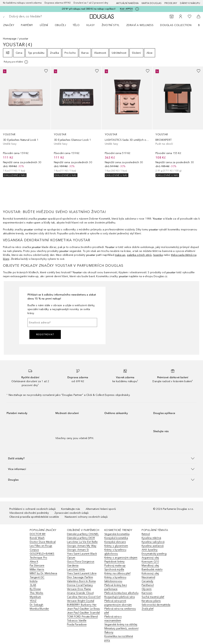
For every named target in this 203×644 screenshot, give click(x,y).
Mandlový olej (150, 565)
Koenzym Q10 (150, 562)
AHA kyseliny (150, 550)
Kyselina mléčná (151, 538)
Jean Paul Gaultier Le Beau (83, 609)
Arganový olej (150, 558)
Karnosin (147, 593)
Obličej (60, 25)
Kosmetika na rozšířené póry (119, 638)
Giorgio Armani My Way (82, 546)
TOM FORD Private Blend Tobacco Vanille (82, 619)
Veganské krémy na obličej (121, 624)
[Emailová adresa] (62, 322)
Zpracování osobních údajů (71, 513)
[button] (101, 458)
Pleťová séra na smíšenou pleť (120, 611)
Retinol (146, 534)
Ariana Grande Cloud (80, 593)
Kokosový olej (150, 573)
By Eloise (35, 589)
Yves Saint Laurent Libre (82, 573)
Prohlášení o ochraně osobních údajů (32, 509)
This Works (37, 593)
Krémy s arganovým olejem (121, 558)
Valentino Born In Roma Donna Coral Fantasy (81, 583)
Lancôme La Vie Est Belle (82, 542)
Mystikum (35, 597)
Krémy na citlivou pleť (117, 573)
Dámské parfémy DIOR (81, 538)
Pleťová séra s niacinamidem (113, 619)
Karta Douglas (152, 3)
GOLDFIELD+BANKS (42, 554)
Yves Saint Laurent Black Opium (82, 556)
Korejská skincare (115, 542)
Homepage (10, 39)
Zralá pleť (148, 609)
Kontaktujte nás (71, 509)
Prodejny (171, 3)
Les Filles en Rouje (41, 546)
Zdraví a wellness (140, 25)
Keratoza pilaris (151, 601)
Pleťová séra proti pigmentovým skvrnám (118, 603)
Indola (34, 581)
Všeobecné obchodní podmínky (29, 513)
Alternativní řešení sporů (101, 509)
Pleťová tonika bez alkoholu (121, 593)
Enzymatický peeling (154, 554)
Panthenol (148, 585)
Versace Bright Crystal (81, 601)
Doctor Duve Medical (43, 542)
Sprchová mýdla (114, 569)
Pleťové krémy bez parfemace (116, 587)
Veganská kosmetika (117, 534)
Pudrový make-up (115, 565)
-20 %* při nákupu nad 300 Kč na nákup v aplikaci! (88, 9)
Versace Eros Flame (79, 589)
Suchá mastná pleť (153, 597)
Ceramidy (148, 581)
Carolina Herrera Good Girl (84, 597)
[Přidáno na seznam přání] (46, 71)
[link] (25, 122)
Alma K (34, 562)
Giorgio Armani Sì (78, 550)
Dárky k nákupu (190, 3)
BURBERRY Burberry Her (82, 605)
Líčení (44, 25)
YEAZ (33, 601)
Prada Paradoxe (77, 624)
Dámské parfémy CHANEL (83, 534)
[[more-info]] (16, 62)
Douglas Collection (176, 25)
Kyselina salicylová (153, 542)
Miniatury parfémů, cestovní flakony (121, 630)
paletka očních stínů (139, 255)
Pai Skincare (37, 565)
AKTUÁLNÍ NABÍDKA (127, 3)
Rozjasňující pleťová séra (120, 597)
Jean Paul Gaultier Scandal (83, 613)
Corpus (34, 550)
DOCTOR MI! (38, 534)
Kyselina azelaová (153, 546)
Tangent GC (37, 577)
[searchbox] (36, 16)
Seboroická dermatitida (156, 605)
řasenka (158, 255)
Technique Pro (39, 558)
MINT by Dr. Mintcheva (43, 573)
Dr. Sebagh (37, 605)
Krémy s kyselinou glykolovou (115, 552)
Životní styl (111, 25)
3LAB (33, 585)
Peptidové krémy (115, 562)
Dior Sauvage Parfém (80, 577)
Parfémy (27, 25)
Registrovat (45, 334)
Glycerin (147, 589)
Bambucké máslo (152, 569)
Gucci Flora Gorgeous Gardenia (81, 564)
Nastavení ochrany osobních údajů (86, 517)
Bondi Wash (37, 538)
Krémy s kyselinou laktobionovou (115, 579)
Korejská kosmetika (116, 538)
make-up (120, 255)
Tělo (76, 25)
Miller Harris (37, 569)
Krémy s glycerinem (116, 546)
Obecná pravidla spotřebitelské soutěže (34, 517)
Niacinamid (148, 577)
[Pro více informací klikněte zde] (137, 9)
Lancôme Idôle (76, 569)
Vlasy (91, 25)
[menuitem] (11, 25)
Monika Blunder (39, 609)
